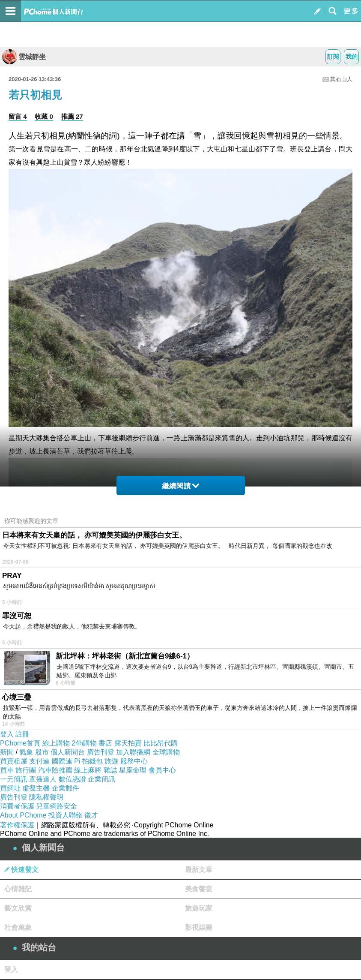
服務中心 (134, 761)
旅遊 (111, 761)
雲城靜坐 (24, 57)
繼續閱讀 (180, 486)
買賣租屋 (14, 761)
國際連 (62, 761)
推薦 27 (72, 116)
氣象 (26, 752)
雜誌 (110, 770)
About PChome (23, 815)
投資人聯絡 (66, 815)
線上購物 (56, 743)
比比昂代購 (161, 743)
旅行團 (26, 770)
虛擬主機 (36, 788)
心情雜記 (18, 889)
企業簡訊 (101, 779)
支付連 (39, 761)
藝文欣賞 (18, 908)
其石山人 (341, 79)
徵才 (91, 815)
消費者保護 (17, 806)
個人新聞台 (68, 752)
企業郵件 (66, 788)
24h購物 (84, 743)
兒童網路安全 (57, 806)
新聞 (7, 752)
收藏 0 (44, 116)
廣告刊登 (101, 752)
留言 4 (18, 116)
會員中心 (162, 770)
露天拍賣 (128, 743)
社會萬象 (18, 927)
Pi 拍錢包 (88, 761)
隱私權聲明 (46, 797)
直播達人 (43, 779)
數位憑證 (72, 779)
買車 (7, 770)
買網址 (10, 788)
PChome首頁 (20, 743)
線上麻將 (88, 770)
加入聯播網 (133, 752)
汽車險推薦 (55, 770)
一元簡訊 (14, 779)
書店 (105, 743)
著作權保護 (17, 825)
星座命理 (133, 770)
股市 (42, 752)
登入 (7, 734)
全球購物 (166, 752)
